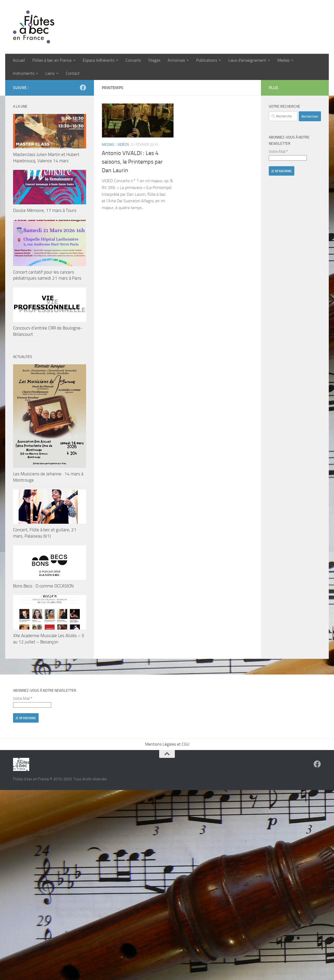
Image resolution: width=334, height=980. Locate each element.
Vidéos (123, 145)
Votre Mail (278, 152)
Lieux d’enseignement (247, 60)
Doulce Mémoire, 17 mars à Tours (45, 210)
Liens (50, 73)
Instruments (23, 73)
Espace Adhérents (99, 60)
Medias (284, 60)
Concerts (133, 60)
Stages (154, 60)
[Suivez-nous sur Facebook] (83, 88)
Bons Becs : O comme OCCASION (43, 586)
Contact (73, 73)
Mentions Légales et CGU (167, 744)
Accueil (19, 60)
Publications (207, 60)
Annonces (176, 60)
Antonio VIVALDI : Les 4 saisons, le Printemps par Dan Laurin (132, 162)
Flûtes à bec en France (52, 60)
